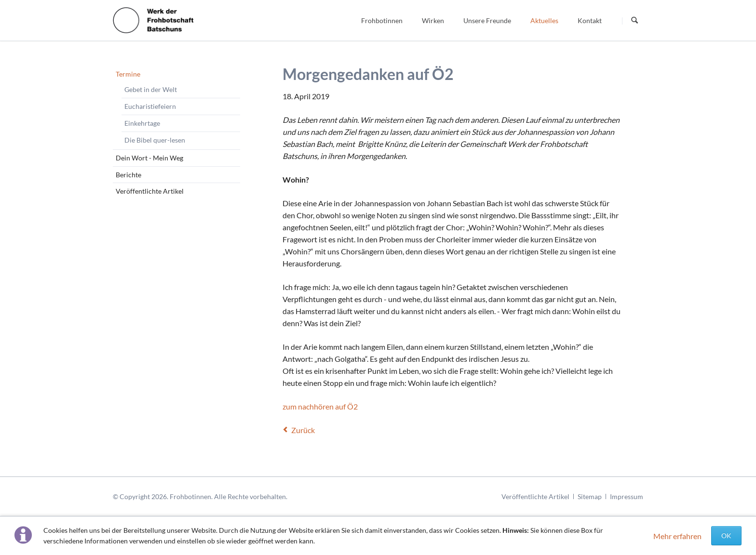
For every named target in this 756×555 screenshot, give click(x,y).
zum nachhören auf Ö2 (320, 406)
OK (726, 535)
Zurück (303, 430)
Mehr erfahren (677, 536)
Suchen (634, 21)
